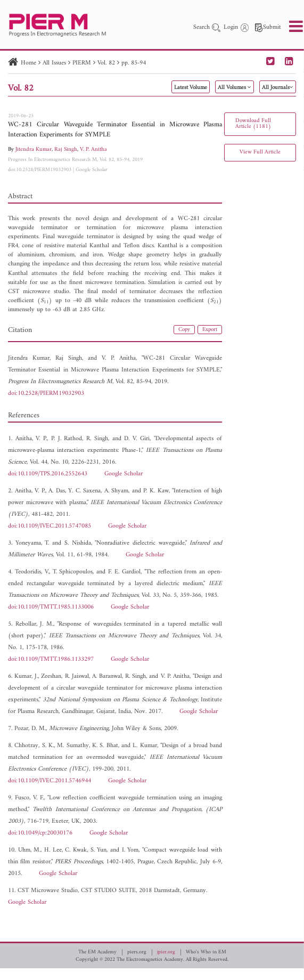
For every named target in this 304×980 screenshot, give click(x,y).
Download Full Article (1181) (253, 124)
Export (210, 330)
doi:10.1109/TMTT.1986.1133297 (51, 659)
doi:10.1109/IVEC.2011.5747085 (50, 526)
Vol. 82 (106, 63)
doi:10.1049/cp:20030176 (40, 833)
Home (28, 63)
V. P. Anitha (93, 149)
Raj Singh (66, 149)
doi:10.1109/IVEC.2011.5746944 (50, 781)
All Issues (54, 63)
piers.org (137, 952)
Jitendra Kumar (34, 149)
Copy (184, 330)
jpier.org (166, 952)
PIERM (82, 63)
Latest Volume (191, 88)
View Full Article (260, 152)
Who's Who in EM (206, 952)
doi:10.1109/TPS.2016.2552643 (48, 474)
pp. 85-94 (134, 63)
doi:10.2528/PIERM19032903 (40, 170)
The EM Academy (97, 952)
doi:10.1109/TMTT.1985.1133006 (51, 607)
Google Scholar (92, 170)
